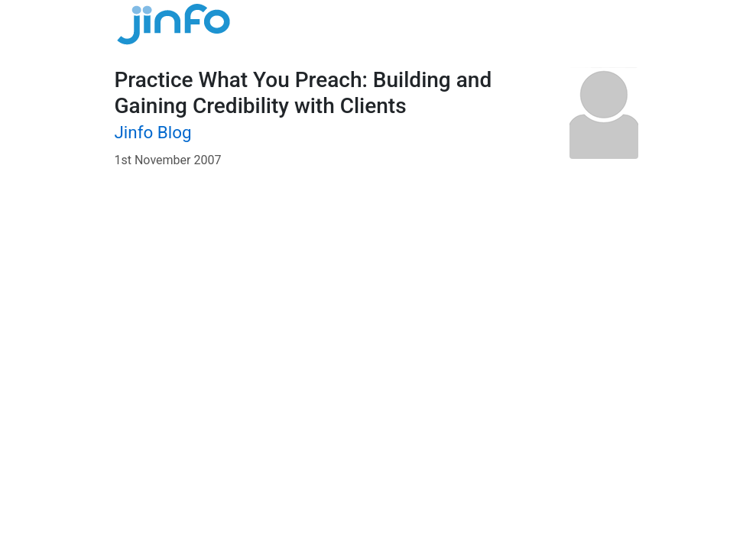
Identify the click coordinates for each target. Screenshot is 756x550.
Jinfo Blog (153, 132)
